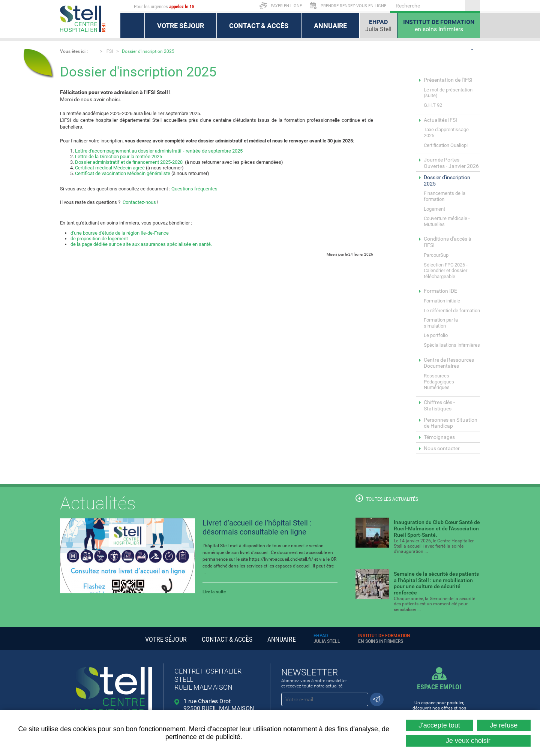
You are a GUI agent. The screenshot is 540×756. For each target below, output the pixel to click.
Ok (472, 6)
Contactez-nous (139, 202)
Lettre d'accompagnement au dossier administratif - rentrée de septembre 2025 (159, 151)
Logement (434, 209)
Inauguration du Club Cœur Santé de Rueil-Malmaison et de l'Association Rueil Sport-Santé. (437, 528)
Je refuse (504, 725)
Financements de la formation (445, 196)
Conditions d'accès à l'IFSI (448, 242)
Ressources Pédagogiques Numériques (439, 382)
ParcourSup (436, 255)
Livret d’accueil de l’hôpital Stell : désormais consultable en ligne (257, 527)
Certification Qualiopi (446, 145)
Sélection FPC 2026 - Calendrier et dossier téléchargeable (446, 271)
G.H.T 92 (433, 105)
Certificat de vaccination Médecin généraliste (123, 173)
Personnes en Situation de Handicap (451, 423)
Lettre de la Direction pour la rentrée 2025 (118, 156)
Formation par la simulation (441, 323)
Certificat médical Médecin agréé (110, 168)
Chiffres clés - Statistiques (439, 405)
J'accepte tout (439, 725)
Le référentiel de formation (452, 311)
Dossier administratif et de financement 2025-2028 (129, 162)
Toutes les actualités (387, 498)
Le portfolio (436, 335)
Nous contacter (442, 448)
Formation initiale (442, 301)
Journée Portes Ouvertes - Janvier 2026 (451, 163)
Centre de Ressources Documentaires (449, 363)
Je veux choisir (468, 741)
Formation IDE (440, 291)
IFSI (109, 51)
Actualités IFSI (440, 120)
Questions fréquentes (194, 189)
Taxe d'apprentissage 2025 (446, 132)
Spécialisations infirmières (452, 345)
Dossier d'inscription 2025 (148, 51)
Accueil (94, 51)
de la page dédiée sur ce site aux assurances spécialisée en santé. (141, 244)
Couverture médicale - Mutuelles (447, 221)
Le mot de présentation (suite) (448, 93)
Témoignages (439, 437)
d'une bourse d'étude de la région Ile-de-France (120, 233)
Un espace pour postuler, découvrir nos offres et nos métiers (439, 699)
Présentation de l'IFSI (448, 80)
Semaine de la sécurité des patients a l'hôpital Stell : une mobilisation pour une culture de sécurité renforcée (436, 583)
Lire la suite (214, 592)
